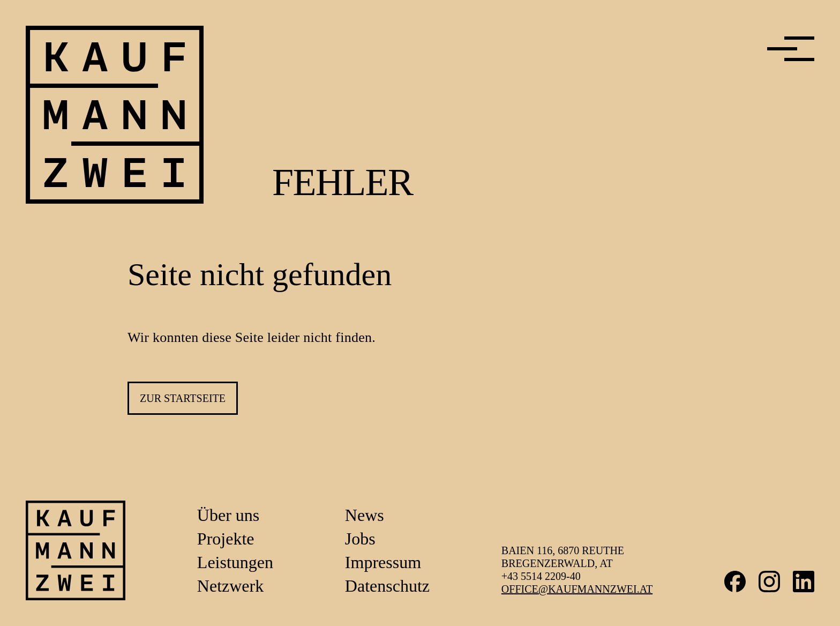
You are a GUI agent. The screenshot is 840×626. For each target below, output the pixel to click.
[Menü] (791, 49)
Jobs (360, 539)
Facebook (735, 582)
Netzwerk (230, 586)
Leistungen (235, 562)
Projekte (226, 539)
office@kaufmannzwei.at (577, 589)
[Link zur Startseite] (76, 550)
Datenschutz (387, 586)
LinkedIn (804, 582)
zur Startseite (183, 398)
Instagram (769, 582)
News (365, 515)
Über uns (228, 515)
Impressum (383, 562)
